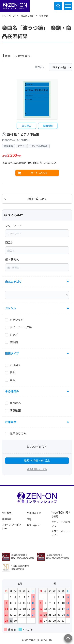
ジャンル (11, 308)
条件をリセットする (37, 469)
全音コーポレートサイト (61, 533)
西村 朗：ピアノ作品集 (23, 134)
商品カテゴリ (13, 282)
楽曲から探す (27, 16)
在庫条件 (11, 422)
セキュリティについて (61, 524)
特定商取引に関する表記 (61, 514)
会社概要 (7, 513)
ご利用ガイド (34, 513)
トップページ (8, 16)
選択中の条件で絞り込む (37, 460)
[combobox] (37, 233)
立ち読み (26, 126)
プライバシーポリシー (11, 527)
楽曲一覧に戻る (37, 199)
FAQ (29, 519)
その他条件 (12, 391)
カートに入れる (39, 173)
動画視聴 (48, 126)
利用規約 (7, 519)
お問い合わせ (34, 525)
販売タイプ (12, 353)
